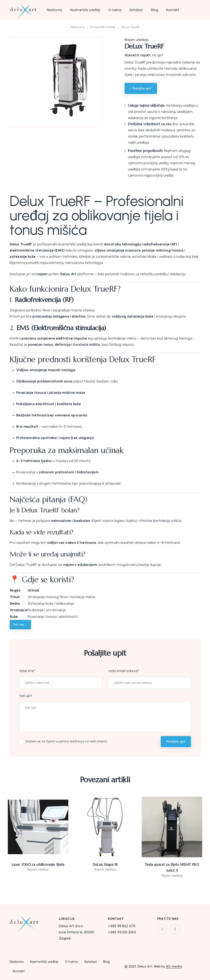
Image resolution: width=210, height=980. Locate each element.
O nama (115, 10)
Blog (155, 10)
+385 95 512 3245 (122, 932)
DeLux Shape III (105, 864)
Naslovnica (78, 27)
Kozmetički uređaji (85, 10)
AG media (174, 966)
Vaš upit (26, 696)
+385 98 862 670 (122, 926)
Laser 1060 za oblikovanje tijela (38, 864)
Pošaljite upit (176, 742)
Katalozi (136, 10)
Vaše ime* (27, 671)
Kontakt (173, 10)
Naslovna (55, 10)
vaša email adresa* (124, 671)
